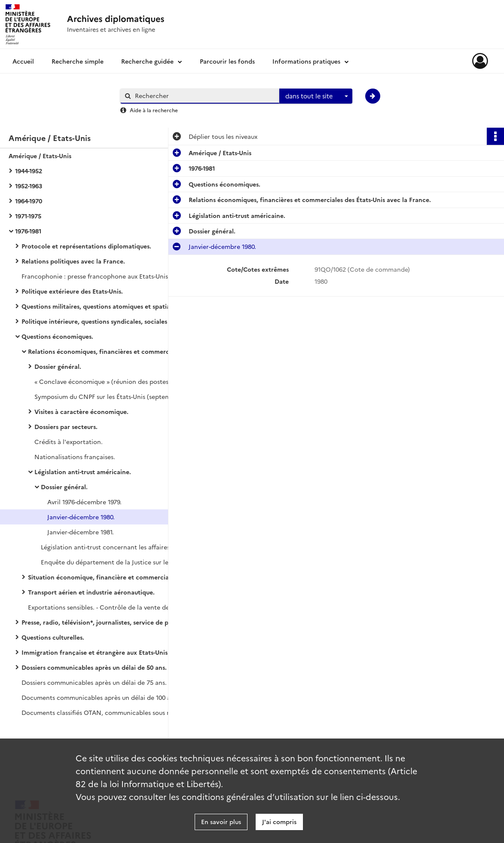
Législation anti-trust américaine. (83, 472)
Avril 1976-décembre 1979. (84, 502)
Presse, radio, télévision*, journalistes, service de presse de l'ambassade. (107, 622)
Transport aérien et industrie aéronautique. (91, 592)
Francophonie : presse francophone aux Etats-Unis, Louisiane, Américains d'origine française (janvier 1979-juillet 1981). (107, 276)
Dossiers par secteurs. (66, 426)
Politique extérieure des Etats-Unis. (72, 291)
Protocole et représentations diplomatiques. (86, 246)
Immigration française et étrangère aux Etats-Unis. (95, 652)
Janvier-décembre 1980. (81, 517)
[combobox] (316, 96)
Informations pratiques (306, 61)
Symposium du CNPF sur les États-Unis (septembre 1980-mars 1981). (120, 396)
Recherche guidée (147, 61)
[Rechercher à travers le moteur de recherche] (204, 96)
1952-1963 (29, 186)
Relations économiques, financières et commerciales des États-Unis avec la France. (114, 351)
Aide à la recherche (154, 110)
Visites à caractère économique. (81, 411)
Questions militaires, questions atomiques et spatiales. (101, 306)
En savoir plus (221, 822)
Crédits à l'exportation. (69, 441)
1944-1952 (29, 171)
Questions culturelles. (53, 637)
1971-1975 (28, 216)
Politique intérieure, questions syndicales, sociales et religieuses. (107, 321)
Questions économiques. (57, 336)
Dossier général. (58, 366)
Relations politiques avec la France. (73, 261)
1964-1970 (29, 201)
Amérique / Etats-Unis (40, 156)
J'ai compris (279, 822)
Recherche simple (78, 61)
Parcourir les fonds (227, 61)
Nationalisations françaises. (75, 457)
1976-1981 (28, 231)
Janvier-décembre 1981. (81, 532)
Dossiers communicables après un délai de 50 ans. (94, 667)
